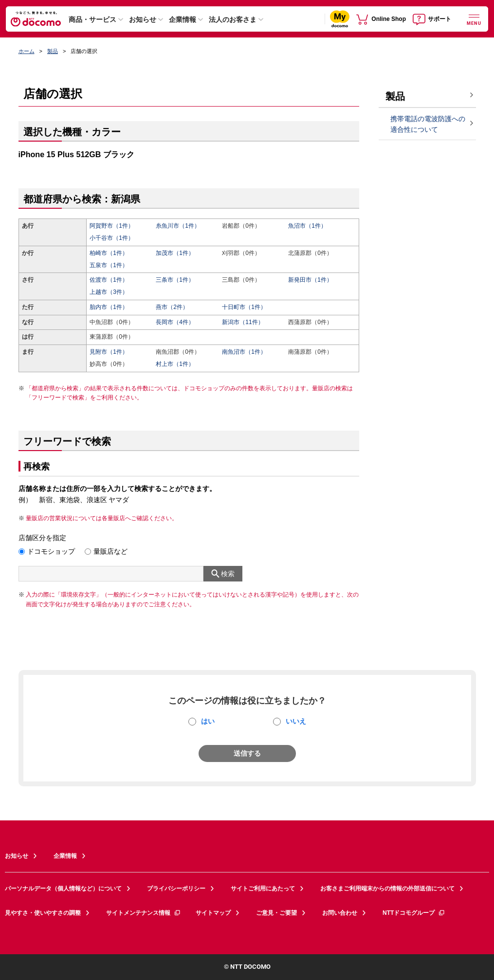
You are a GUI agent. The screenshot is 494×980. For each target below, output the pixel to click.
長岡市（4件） (175, 322)
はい (208, 721)
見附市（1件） (109, 352)
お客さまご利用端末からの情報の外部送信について (387, 889)
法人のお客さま (233, 19)
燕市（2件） (172, 307)
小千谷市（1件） (112, 238)
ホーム (27, 51)
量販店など (110, 551)
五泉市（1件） (109, 265)
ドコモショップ (51, 551)
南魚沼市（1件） (244, 352)
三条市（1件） (175, 280)
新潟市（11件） (243, 322)
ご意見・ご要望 (276, 913)
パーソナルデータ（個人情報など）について (63, 889)
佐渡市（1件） (109, 280)
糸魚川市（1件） (178, 226)
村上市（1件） (175, 364)
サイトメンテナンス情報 (144, 913)
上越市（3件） (109, 292)
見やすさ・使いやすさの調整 (43, 913)
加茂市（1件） (175, 253)
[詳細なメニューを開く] (474, 19)
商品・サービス (92, 19)
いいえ (296, 721)
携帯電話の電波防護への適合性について (428, 124)
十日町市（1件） (244, 307)
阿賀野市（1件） (112, 226)
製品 (53, 51)
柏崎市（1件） (109, 253)
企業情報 (183, 19)
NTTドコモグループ (414, 913)
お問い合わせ (340, 913)
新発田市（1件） (310, 280)
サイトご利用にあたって (263, 889)
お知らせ (143, 19)
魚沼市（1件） (307, 226)
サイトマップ (213, 913)
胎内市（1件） (109, 307)
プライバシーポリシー (176, 889)
